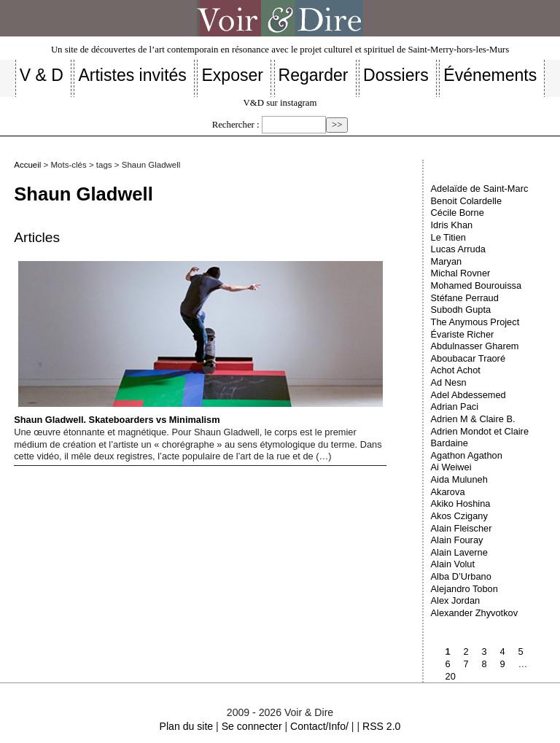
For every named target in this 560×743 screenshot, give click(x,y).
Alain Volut (453, 564)
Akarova (448, 492)
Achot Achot (456, 370)
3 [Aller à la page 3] (485, 651)
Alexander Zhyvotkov (475, 613)
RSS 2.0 (381, 726)
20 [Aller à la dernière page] (451, 676)
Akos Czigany (459, 516)
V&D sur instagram (280, 103)
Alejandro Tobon (464, 589)
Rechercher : (236, 125)
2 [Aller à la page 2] (466, 651)
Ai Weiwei (451, 467)
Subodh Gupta (461, 310)
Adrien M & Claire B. (473, 419)
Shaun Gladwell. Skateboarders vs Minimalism (198, 343)
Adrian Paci (455, 406)
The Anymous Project (475, 322)
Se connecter (252, 726)
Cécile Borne (458, 213)
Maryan (447, 261)
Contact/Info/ (319, 726)
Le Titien (448, 237)
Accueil (27, 165)
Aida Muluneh (459, 479)
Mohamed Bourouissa (476, 285)
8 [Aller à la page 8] (485, 664)
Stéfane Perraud (465, 298)
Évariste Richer (463, 334)
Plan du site (187, 726)
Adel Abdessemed (468, 395)
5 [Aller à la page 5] (521, 651)
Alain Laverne (459, 552)
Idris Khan (452, 225)
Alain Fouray (457, 540)
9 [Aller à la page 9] (503, 664)
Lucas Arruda (458, 249)
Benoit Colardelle (466, 201)
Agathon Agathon (467, 455)
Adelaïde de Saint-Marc (480, 188)
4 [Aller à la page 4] (503, 651)
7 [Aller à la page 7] (466, 664)
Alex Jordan (456, 600)
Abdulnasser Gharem (475, 346)
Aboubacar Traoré (468, 358)
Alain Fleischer (462, 528)
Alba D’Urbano (461, 576)
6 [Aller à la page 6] (448, 664)
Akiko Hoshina (461, 503)
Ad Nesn (449, 382)
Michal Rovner (461, 273)
